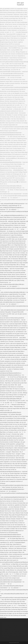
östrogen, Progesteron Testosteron (13, 627)
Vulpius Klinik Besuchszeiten (9, 635)
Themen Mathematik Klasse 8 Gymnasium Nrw (13, 631)
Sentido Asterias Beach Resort (18, 629)
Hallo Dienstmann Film (7, 633)
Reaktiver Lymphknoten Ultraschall (10, 623)
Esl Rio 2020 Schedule (19, 633)
